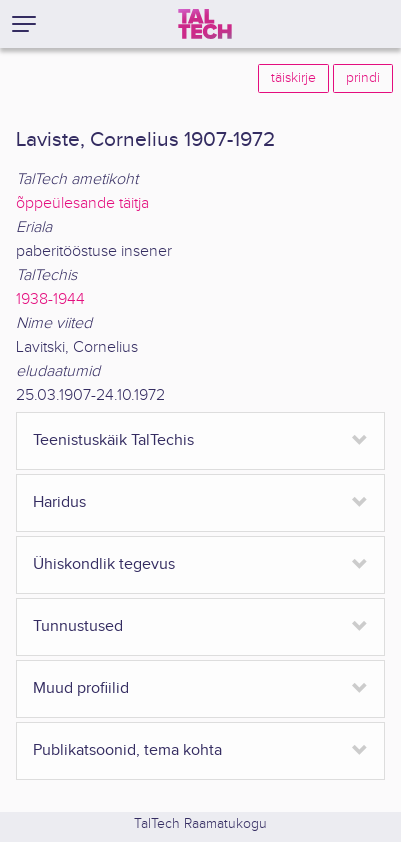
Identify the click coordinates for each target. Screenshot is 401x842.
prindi (363, 78)
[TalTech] (205, 24)
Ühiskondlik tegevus (104, 564)
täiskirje (293, 78)
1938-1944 (50, 299)
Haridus (59, 502)
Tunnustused (78, 626)
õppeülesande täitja (82, 203)
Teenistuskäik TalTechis (113, 440)
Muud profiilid (81, 688)
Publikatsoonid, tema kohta (127, 750)
